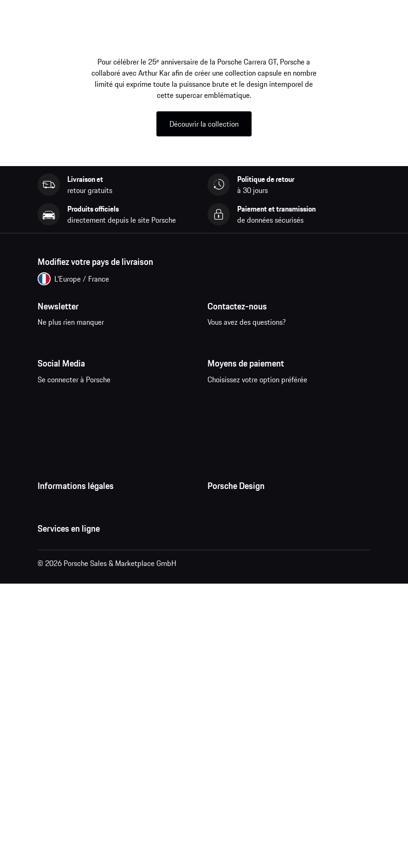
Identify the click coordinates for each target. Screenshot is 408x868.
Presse (218, 535)
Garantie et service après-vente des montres (277, 591)
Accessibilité (58, 665)
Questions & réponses (71, 742)
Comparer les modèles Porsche (86, 817)
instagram (79, 429)
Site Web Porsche (65, 761)
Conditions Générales (71, 535)
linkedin (165, 429)
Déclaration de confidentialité (84, 572)
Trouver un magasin (237, 610)
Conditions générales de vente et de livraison (107, 554)
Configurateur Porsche (72, 779)
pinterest (107, 429)
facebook (50, 429)
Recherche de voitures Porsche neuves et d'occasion (118, 798)
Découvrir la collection (204, 124)
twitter (136, 429)
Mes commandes (64, 724)
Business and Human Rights (81, 647)
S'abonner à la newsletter (101, 347)
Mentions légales (64, 591)
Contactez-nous (256, 347)
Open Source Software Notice (84, 628)
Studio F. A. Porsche (238, 572)
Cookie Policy (58, 610)
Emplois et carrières (239, 554)
